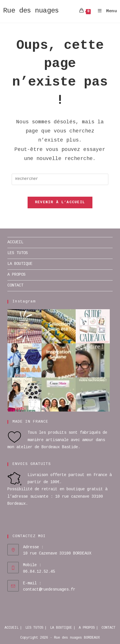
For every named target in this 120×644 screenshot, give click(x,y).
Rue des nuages (31, 11)
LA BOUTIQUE (20, 264)
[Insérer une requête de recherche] (60, 179)
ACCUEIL (15, 242)
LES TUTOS (18, 253)
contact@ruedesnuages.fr (49, 590)
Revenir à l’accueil (60, 202)
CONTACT (15, 286)
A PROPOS (16, 275)
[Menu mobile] (105, 11)
